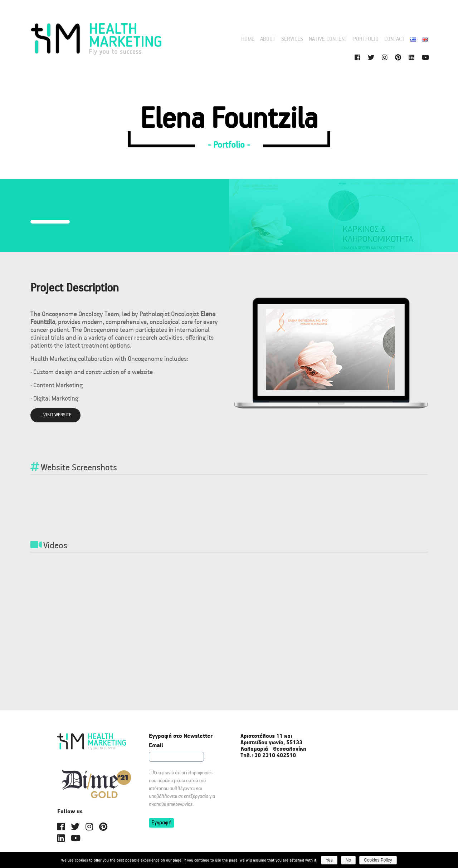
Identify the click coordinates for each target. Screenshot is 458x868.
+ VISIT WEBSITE (56, 415)
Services (292, 39)
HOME (248, 39)
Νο (348, 860)
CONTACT (394, 39)
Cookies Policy (378, 860)
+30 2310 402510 (274, 756)
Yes (329, 860)
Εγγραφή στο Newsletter (181, 736)
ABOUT (268, 39)
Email (156, 746)
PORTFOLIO (366, 39)
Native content (328, 39)
